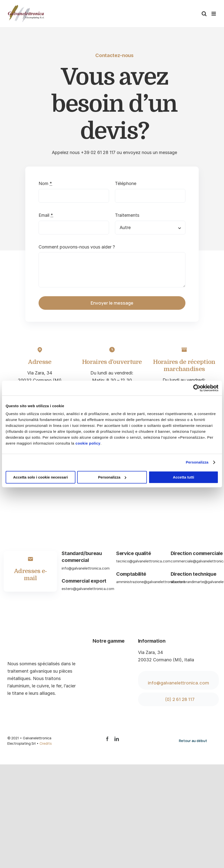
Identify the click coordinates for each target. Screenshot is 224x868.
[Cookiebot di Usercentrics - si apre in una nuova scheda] (197, 388)
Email (46, 215)
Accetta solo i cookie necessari (41, 477)
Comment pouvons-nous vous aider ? (77, 247)
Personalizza (197, 462)
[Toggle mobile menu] (214, 14)
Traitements (127, 215)
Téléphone (126, 183)
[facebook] (107, 739)
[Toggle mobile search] (204, 14)
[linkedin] (117, 739)
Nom (45, 183)
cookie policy (88, 443)
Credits (46, 743)
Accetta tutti (184, 477)
